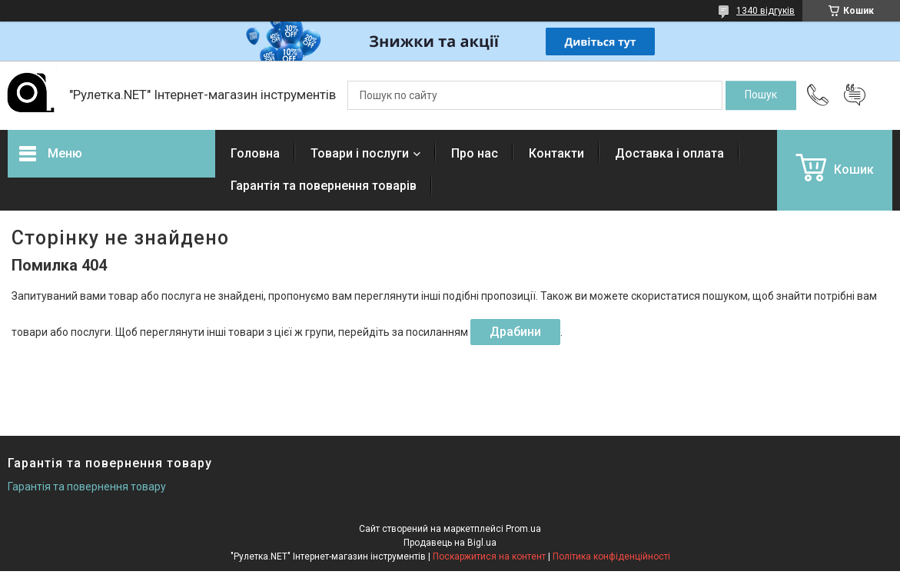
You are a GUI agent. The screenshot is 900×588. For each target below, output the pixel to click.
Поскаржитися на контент (489, 556)
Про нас (475, 153)
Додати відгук (855, 95)
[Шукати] (761, 95)
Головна (255, 153)
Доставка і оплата (669, 153)
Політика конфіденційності (611, 556)
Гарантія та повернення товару (87, 487)
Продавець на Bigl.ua (450, 543)
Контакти (556, 153)
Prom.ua (523, 529)
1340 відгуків (765, 11)
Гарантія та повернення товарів (324, 186)
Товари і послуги (360, 153)
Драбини (515, 332)
